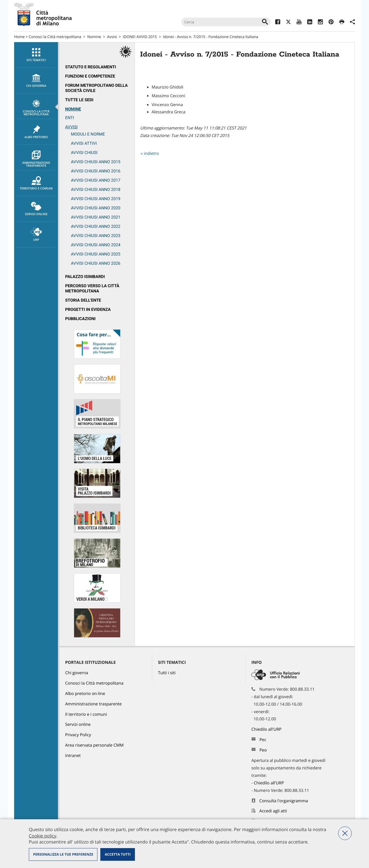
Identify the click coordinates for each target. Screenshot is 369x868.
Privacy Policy (78, 735)
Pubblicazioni (80, 319)
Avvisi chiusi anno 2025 (96, 254)
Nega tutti (345, 833)
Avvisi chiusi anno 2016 (96, 171)
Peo (263, 750)
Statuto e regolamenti (91, 67)
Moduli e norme (88, 134)
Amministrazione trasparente (36, 159)
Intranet (73, 756)
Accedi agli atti (273, 811)
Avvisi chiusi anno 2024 (96, 245)
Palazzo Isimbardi (85, 277)
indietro (151, 154)
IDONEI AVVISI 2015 (140, 37)
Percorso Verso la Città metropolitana (92, 289)
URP (36, 235)
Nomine (94, 37)
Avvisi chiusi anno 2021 (96, 217)
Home (19, 37)
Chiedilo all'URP (267, 729)
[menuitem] (36, 55)
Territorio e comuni (36, 183)
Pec (263, 740)
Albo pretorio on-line (85, 694)
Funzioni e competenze (90, 76)
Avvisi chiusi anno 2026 (96, 263)
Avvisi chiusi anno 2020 (96, 208)
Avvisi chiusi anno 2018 (96, 190)
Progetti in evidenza (88, 310)
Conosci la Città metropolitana (55, 37)
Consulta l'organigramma (284, 801)
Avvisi (112, 37)
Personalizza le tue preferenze (63, 854)
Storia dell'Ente (83, 300)
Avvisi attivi (84, 143)
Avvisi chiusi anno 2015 (96, 162)
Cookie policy (43, 836)
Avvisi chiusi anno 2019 (96, 199)
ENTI (70, 118)
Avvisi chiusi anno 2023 (96, 236)
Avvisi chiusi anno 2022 (96, 227)
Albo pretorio (36, 132)
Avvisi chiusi (84, 153)
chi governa (36, 81)
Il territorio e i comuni (86, 714)
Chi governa (77, 673)
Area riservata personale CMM (94, 745)
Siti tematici (36, 55)
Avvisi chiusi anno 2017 (96, 180)
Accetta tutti (117, 854)
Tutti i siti (167, 673)
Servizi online (36, 209)
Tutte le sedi (79, 100)
